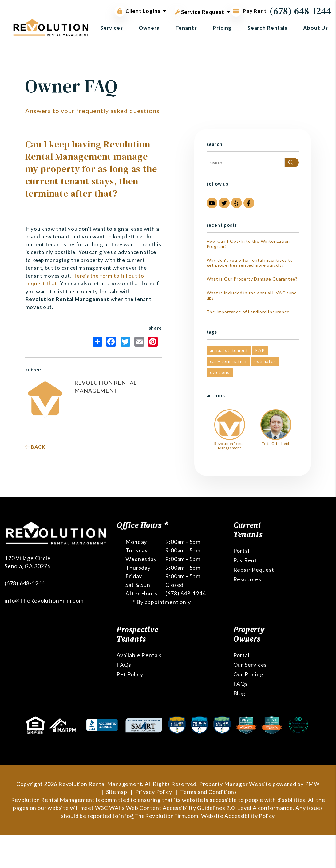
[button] (212, 203)
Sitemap (117, 792)
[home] (51, 27)
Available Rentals (139, 655)
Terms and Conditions (209, 792)
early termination (228, 361)
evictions (220, 372)
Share (97, 342)
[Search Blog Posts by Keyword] (246, 163)
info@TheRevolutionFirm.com (44, 600)
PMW (312, 784)
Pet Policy (130, 674)
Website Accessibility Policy (238, 816)
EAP (260, 350)
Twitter (125, 342)
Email (139, 342)
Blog (239, 693)
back (35, 447)
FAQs (124, 665)
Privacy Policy (154, 792)
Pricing (222, 28)
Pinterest (153, 342)
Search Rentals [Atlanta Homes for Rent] (267, 28)
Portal (241, 551)
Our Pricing (248, 674)
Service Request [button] (200, 11)
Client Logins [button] (137, 11)
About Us (316, 28)
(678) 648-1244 (300, 11)
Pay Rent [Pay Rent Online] (249, 11)
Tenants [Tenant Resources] (186, 28)
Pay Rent (245, 560)
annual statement (229, 350)
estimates (265, 361)
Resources (247, 579)
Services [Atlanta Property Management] (112, 28)
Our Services (250, 665)
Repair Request (254, 570)
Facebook (111, 342)
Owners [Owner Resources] (149, 28)
